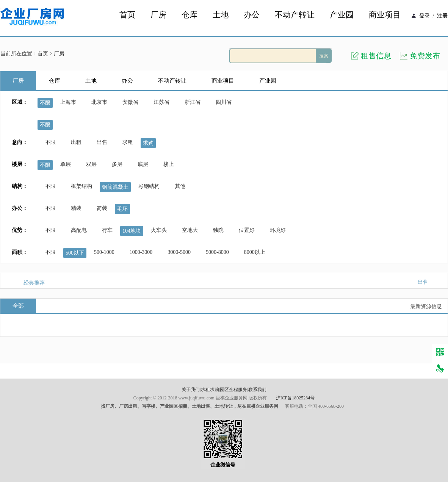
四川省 (224, 102)
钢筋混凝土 (115, 187)
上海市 (68, 102)
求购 (148, 143)
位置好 (247, 230)
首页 (127, 15)
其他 (180, 186)
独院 (218, 230)
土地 (221, 15)
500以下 (75, 253)
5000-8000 (217, 252)
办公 (252, 15)
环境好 (278, 230)
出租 (76, 142)
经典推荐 (34, 283)
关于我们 (191, 390)
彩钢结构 (149, 186)
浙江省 (193, 102)
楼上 (169, 164)
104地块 (132, 231)
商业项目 (385, 15)
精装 (76, 208)
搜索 (324, 56)
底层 (143, 164)
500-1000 (104, 252)
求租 (128, 142)
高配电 (79, 230)
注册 (442, 16)
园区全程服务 (233, 390)
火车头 (159, 230)
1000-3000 (141, 252)
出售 (102, 142)
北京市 (99, 102)
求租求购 (210, 390)
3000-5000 (179, 252)
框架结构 (81, 186)
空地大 (190, 230)
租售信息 (376, 56)
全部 (18, 306)
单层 (66, 164)
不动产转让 (295, 15)
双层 (91, 164)
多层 (117, 164)
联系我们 (257, 390)
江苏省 (161, 102)
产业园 (342, 15)
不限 (45, 103)
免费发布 (425, 56)
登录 (425, 16)
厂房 (158, 15)
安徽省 (130, 102)
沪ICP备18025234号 (295, 398)
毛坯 (122, 209)
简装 (102, 208)
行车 (107, 230)
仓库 (190, 15)
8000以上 (255, 252)
